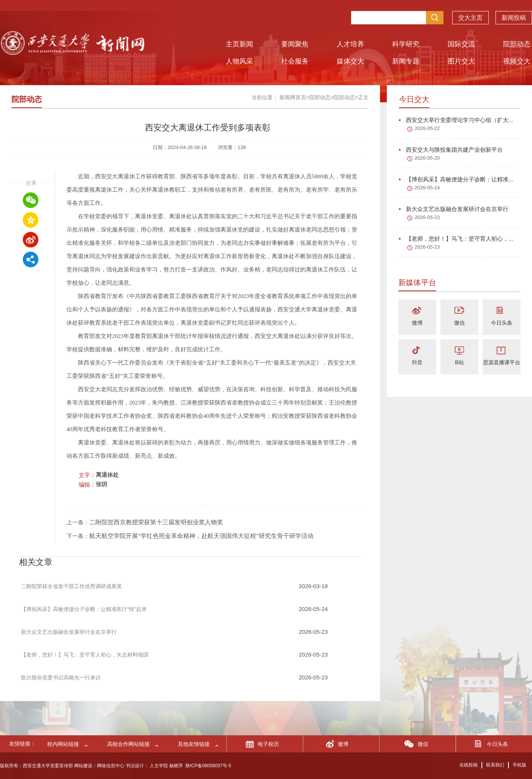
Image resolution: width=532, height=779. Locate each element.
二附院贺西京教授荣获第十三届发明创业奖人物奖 (156, 522)
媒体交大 (350, 61)
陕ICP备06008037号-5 (208, 766)
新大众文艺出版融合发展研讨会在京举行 (454, 209)
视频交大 (517, 61)
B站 (459, 362)
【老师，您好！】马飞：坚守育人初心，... (456, 239)
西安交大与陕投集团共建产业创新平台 (451, 150)
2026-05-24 (427, 188)
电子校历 (268, 744)
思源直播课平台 (502, 362)
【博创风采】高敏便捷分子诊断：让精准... (456, 179)
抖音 (417, 362)
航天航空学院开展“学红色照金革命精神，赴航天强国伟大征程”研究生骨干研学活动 (201, 536)
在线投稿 (469, 765)
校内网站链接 (63, 744)
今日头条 (502, 323)
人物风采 (239, 61)
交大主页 (470, 20)
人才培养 (350, 44)
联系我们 (495, 765)
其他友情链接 (194, 744)
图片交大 (461, 61)
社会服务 (295, 61)
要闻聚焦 (295, 44)
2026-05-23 (427, 217)
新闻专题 (406, 61)
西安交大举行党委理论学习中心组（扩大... (456, 120)
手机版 (519, 765)
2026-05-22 (427, 128)
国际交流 (461, 44)
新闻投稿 (514, 20)
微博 (417, 323)
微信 (459, 323)
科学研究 (406, 44)
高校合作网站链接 (128, 744)
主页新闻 (239, 44)
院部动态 (517, 44)
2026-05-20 (427, 158)
